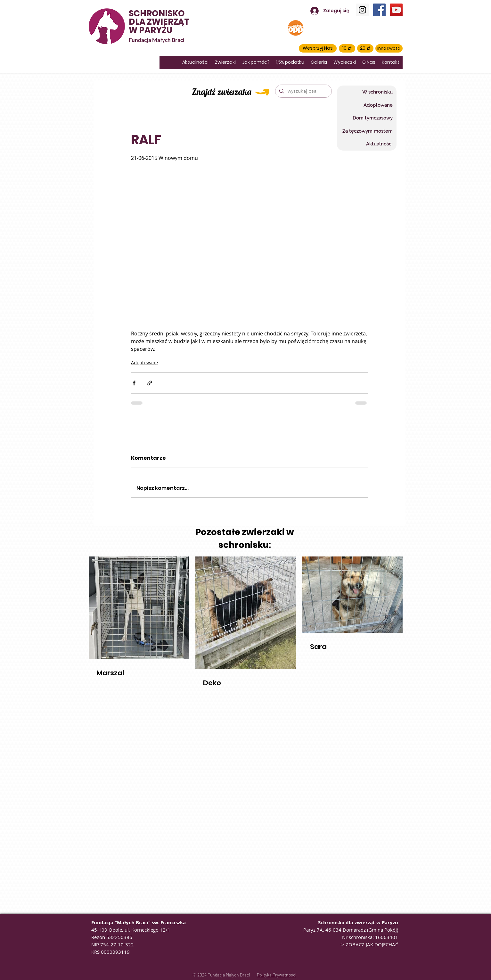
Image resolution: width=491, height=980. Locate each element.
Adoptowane (144, 362)
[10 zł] (347, 48)
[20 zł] (365, 48)
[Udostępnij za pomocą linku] (150, 383)
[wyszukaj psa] (303, 91)
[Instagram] (362, 10)
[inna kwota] (389, 48)
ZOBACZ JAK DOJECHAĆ (371, 944)
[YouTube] (396, 10)
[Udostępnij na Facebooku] (134, 383)
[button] (318, 48)
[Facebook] (379, 10)
